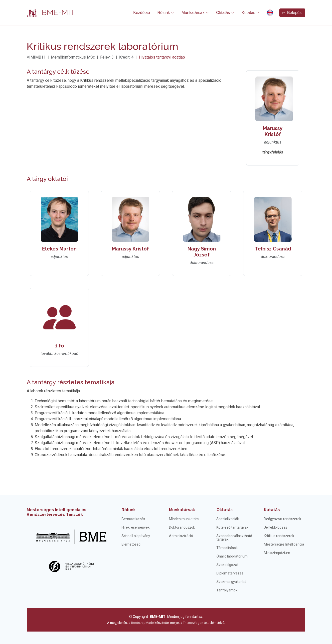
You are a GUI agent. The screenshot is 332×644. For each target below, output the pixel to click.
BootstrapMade (142, 623)
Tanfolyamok (227, 590)
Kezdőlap (142, 13)
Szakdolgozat (227, 565)
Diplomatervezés (230, 573)
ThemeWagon (193, 623)
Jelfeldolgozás (276, 527)
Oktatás (225, 510)
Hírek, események (136, 527)
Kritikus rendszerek (279, 536)
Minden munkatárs (184, 519)
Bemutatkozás (133, 519)
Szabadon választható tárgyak (234, 538)
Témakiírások (227, 548)
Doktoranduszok (182, 527)
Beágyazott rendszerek (282, 519)
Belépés (292, 13)
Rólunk (129, 510)
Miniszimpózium (277, 553)
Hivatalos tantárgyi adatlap (162, 57)
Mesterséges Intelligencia (284, 544)
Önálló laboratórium (232, 556)
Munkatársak (182, 510)
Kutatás (272, 510)
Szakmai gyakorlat (231, 582)
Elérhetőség (131, 544)
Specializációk (228, 519)
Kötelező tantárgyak (232, 527)
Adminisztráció (181, 536)
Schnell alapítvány (136, 536)
